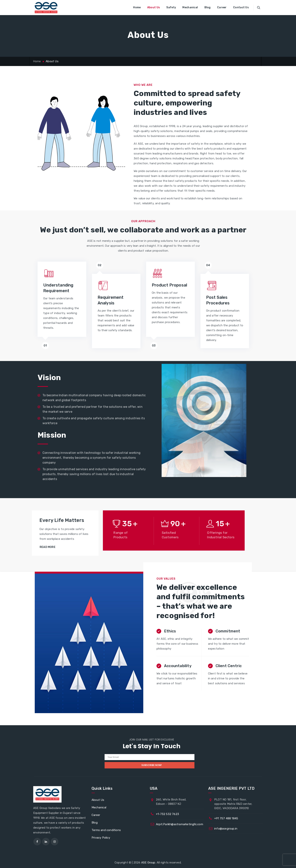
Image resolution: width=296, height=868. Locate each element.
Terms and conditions (106, 830)
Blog (208, 7)
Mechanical (190, 7)
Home (137, 7)
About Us (154, 7)
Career (222, 7)
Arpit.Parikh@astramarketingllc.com (180, 824)
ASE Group (148, 863)
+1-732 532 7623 (167, 814)
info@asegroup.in (226, 829)
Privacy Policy (101, 838)
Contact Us (241, 7)
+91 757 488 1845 (226, 818)
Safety (171, 7)
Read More (48, 547)
